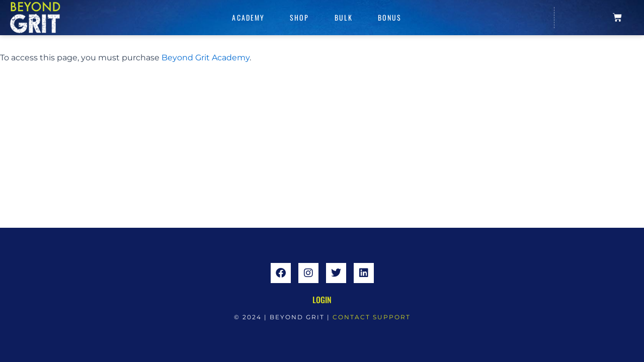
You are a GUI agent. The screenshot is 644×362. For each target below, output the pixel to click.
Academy (248, 17)
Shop (299, 17)
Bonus (390, 17)
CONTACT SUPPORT (372, 317)
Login (322, 300)
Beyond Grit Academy (206, 58)
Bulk (344, 17)
